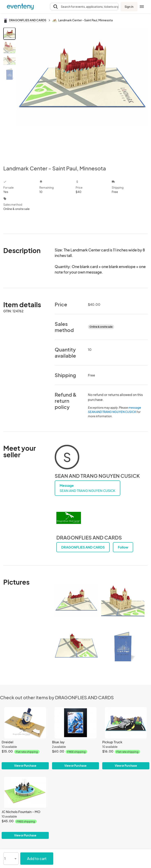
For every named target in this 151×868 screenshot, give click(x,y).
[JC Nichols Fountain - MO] (25, 792)
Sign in (129, 7)
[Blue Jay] (76, 723)
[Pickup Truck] (126, 723)
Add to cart (37, 858)
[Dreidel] (25, 723)
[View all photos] (82, 93)
